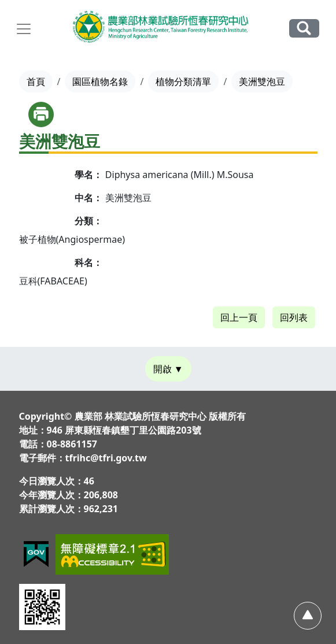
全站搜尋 (304, 28)
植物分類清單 (183, 82)
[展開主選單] (24, 29)
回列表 (294, 317)
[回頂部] (308, 616)
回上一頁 (239, 317)
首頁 (36, 82)
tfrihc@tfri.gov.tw (106, 458)
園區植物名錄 (100, 82)
